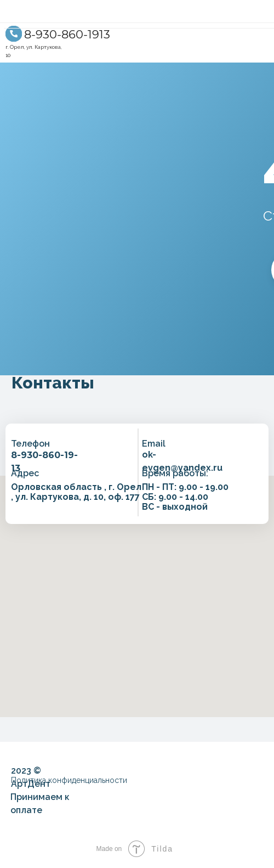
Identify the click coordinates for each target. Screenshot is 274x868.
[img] (13, 34)
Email (154, 444)
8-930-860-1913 (67, 34)
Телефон (30, 444)
